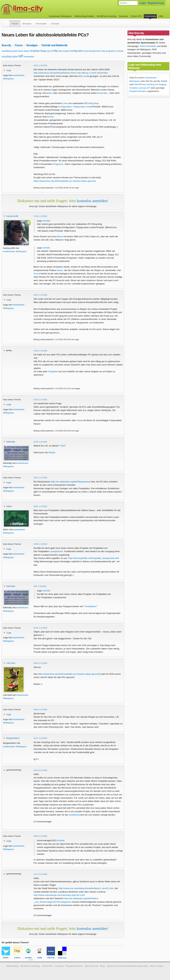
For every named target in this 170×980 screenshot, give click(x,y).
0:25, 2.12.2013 (40, 586)
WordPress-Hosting (107, 16)
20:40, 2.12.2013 (40, 709)
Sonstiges (32, 45)
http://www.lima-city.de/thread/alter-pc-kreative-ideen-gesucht (69, 674)
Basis (60, 236)
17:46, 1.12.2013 (40, 216)
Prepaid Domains (138, 91)
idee (61, 51)
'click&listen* (91, 606)
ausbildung (7, 51)
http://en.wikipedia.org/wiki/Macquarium (71, 482)
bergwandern (13, 738)
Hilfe (161, 16)
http (56, 51)
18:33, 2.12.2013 (40, 628)
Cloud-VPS (136, 16)
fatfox (9, 506)
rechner (120, 51)
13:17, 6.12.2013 (40, 874)
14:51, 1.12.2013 (40, 65)
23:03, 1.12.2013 (40, 506)
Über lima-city (91, 966)
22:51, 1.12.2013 (40, 478)
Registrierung (156, 3)
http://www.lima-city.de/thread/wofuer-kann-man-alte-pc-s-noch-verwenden (71, 73)
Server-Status (157, 966)
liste (103, 51)
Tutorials (55, 24)
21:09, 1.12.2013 (40, 351)
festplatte (35, 51)
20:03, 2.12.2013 (40, 663)
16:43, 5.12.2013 (40, 770)
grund (50, 51)
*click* (63, 446)
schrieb (46, 221)
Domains (124, 16)
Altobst (52, 452)
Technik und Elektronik (54, 45)
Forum (15, 24)
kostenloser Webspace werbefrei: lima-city (34, 10)
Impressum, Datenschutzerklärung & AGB (127, 966)
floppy (43, 51)
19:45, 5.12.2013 (40, 836)
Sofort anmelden (148, 46)
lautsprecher (95, 51)
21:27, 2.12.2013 (40, 738)
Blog (102, 966)
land (86, 51)
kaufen (66, 51)
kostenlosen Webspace (15, 251)
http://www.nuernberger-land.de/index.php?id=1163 (59, 895)
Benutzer (27, 24)
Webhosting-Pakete (84, 16)
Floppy (76, 107)
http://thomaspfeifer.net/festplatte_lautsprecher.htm (94, 558)
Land (85, 76)
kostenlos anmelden (92, 201)
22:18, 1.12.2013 (40, 400)
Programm (58, 164)
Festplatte (53, 371)
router (15, 56)
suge (9, 70)
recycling (6, 56)
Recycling (94, 103)
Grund (37, 274)
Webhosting (12, 966)
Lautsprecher (56, 551)
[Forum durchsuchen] (128, 3)
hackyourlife (12, 216)
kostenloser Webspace (60, 16)
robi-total (11, 663)
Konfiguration (65, 107)
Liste (65, 103)
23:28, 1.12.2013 (40, 544)
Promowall (41, 24)
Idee (79, 420)
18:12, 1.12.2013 (40, 295)
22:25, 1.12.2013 (40, 442)
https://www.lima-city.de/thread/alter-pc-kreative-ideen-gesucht (65, 181)
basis (21, 51)
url (21, 56)
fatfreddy (11, 442)
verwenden (29, 57)
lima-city (6, 45)
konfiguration (77, 51)
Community (150, 16)
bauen (27, 51)
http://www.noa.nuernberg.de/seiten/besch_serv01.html (86, 888)
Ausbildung (74, 815)
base (15, 51)
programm (111, 51)
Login (143, 3)
